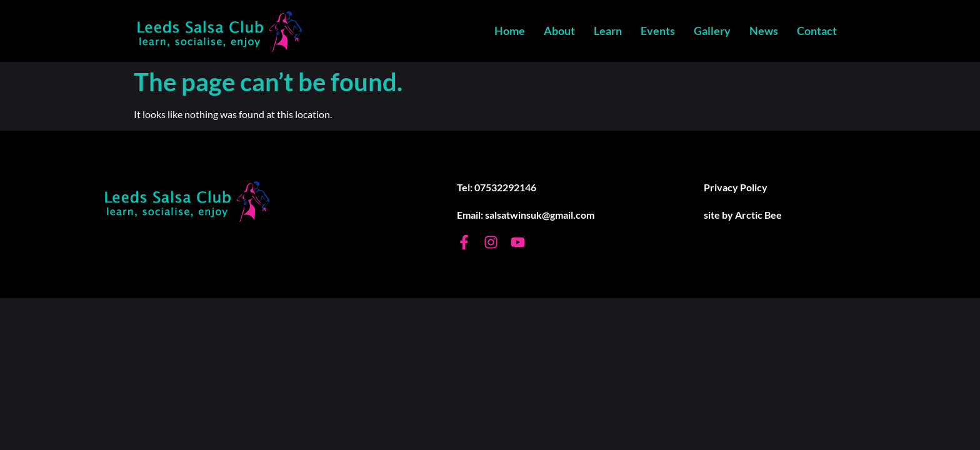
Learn (608, 31)
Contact (817, 31)
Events (658, 31)
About (559, 31)
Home (510, 31)
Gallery (712, 31)
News (764, 31)
